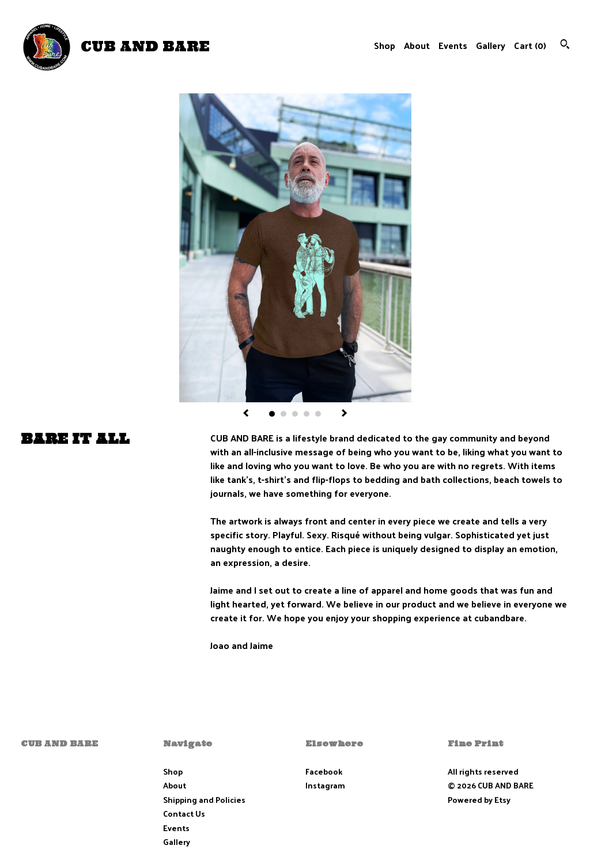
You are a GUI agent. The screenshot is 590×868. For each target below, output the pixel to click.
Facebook (324, 771)
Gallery (491, 45)
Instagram (325, 785)
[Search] (565, 45)
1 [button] (272, 414)
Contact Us (184, 814)
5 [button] (318, 414)
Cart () (530, 45)
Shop (385, 45)
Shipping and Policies (204, 800)
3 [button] (295, 414)
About (417, 45)
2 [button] (283, 414)
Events (453, 45)
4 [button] (307, 414)
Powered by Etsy (479, 800)
